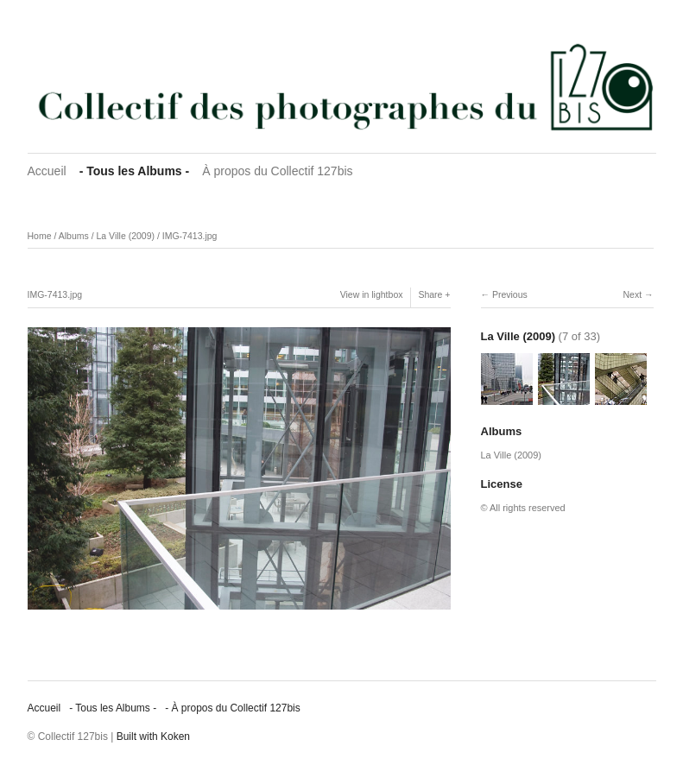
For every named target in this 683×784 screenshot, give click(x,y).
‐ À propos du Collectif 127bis (233, 708)
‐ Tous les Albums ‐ (135, 171)
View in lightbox (372, 294)
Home (40, 236)
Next (632, 294)
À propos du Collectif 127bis (277, 171)
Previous (510, 294)
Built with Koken (153, 737)
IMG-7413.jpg (190, 236)
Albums (74, 236)
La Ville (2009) (125, 236)
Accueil (47, 171)
